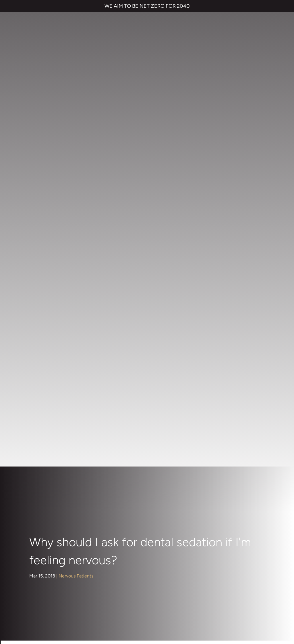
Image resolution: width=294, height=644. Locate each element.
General (42, 288)
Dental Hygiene (50, 258)
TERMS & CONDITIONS (32, 599)
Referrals (248, 457)
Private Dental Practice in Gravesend (45, 619)
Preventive (45, 336)
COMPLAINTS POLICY (121, 599)
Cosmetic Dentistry (42, 244)
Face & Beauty (49, 278)
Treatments (46, 356)
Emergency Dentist (151, 515)
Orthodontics (47, 326)
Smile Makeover (148, 503)
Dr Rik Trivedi (158, 363)
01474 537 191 (150, 541)
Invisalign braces (148, 469)
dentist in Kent (225, 197)
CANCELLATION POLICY (168, 599)
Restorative (46, 346)
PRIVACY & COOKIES (77, 599)
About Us (43, 212)
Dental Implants (50, 268)
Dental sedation (118, 232)
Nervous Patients (76, 110)
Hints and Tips (48, 298)
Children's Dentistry (42, 226)
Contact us (215, 457)
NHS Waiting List (228, 474)
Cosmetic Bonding (150, 492)
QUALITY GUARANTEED (216, 599)
